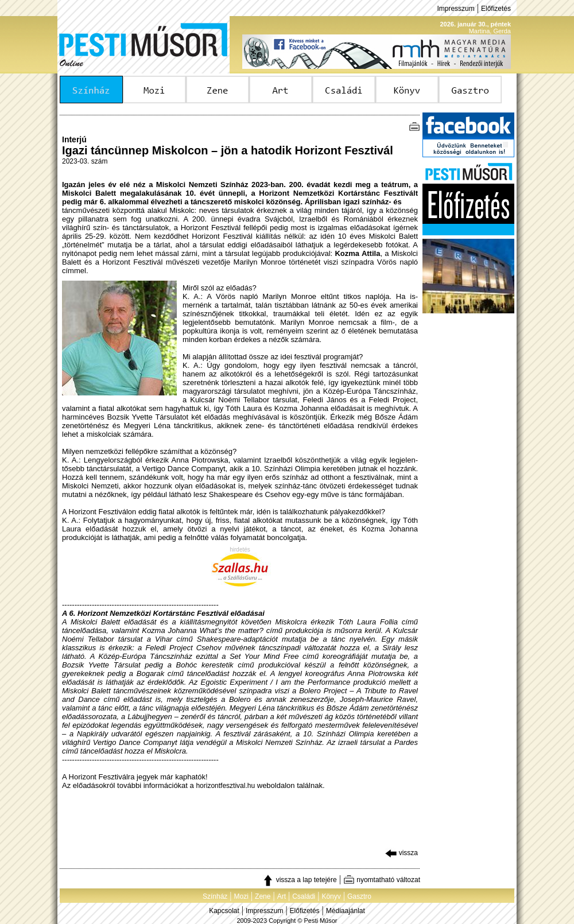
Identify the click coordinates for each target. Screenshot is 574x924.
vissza (402, 853)
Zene (263, 896)
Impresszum (455, 9)
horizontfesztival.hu (225, 786)
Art (282, 896)
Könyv (331, 896)
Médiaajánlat (346, 911)
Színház (215, 896)
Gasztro (359, 896)
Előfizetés (496, 9)
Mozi (241, 896)
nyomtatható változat (382, 880)
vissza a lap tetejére (299, 880)
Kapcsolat (224, 911)
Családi (304, 896)
